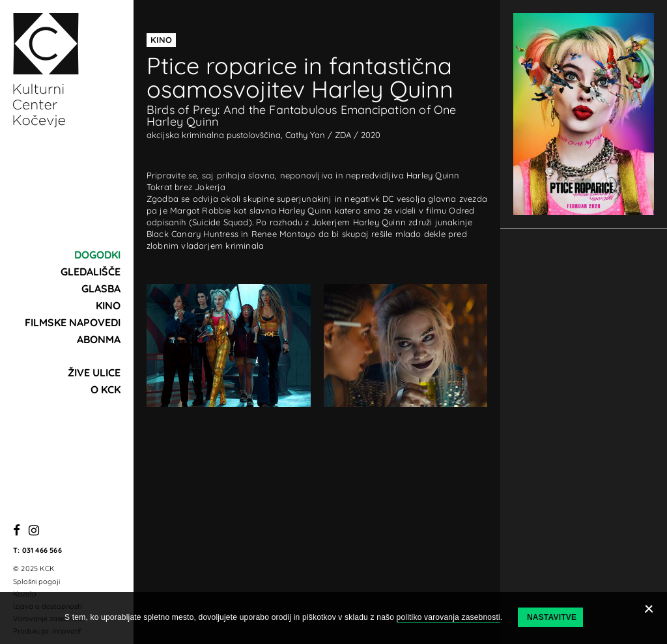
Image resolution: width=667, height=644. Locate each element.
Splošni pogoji (36, 581)
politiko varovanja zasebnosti (448, 617)
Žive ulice (94, 372)
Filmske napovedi (73, 322)
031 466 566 (42, 550)
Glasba (101, 288)
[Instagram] (34, 531)
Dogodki (97, 255)
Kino (108, 305)
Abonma (99, 339)
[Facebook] (17, 531)
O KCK (106, 389)
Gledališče (91, 272)
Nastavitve (552, 617)
